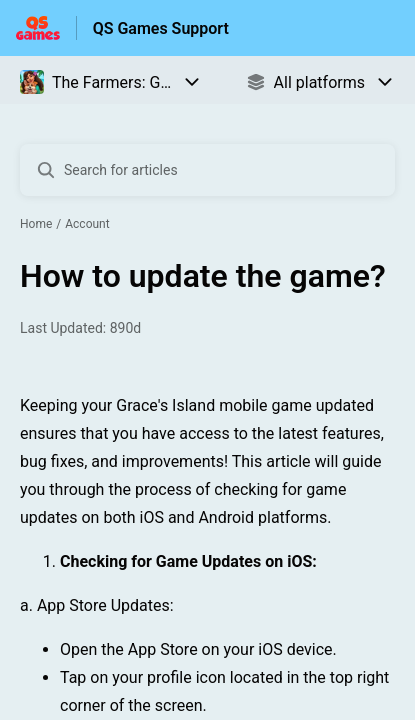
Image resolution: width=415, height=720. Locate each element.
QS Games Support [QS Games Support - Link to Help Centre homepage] (161, 28)
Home (36, 224)
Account (87, 224)
